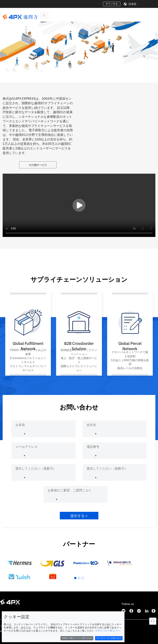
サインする (112, 4)
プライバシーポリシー (107, 631)
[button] (4, 46)
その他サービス (38, 165)
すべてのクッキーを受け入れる (109, 638)
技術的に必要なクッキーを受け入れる (77, 638)
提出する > (79, 516)
